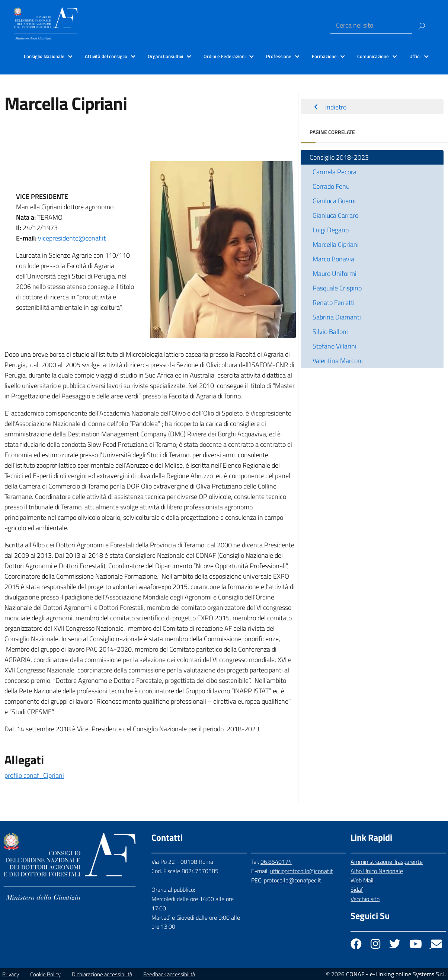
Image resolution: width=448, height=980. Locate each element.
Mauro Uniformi (335, 273)
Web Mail (362, 880)
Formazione (324, 56)
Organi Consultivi (165, 56)
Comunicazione (373, 56)
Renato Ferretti (334, 303)
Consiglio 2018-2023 (339, 157)
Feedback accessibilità (169, 974)
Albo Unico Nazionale (377, 871)
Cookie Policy (45, 974)
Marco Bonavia (333, 259)
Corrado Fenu (331, 186)
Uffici (415, 56)
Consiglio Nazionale (44, 56)
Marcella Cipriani (336, 244)
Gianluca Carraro (335, 215)
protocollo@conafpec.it (292, 880)
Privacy (11, 974)
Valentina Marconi (338, 361)
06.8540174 (276, 862)
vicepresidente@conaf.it (72, 238)
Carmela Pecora (335, 172)
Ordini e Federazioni (225, 56)
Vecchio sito (365, 899)
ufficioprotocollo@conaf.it (302, 871)
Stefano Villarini (335, 346)
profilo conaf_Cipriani (34, 775)
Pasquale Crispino (337, 288)
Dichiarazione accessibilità (102, 974)
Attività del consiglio (106, 56)
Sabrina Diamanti (337, 317)
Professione (279, 56)
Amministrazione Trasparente (387, 862)
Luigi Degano (331, 230)
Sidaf (357, 890)
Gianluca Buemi (334, 201)
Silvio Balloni (330, 332)
